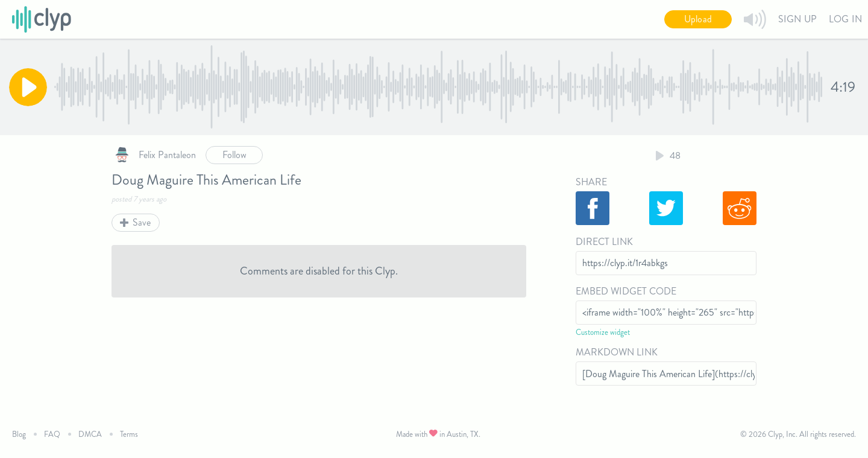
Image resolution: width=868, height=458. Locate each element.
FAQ (52, 434)
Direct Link (604, 242)
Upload (698, 19)
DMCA (90, 434)
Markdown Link (617, 352)
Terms (129, 434)
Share (591, 182)
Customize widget (603, 332)
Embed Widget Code (626, 291)
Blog (19, 434)
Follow (234, 155)
